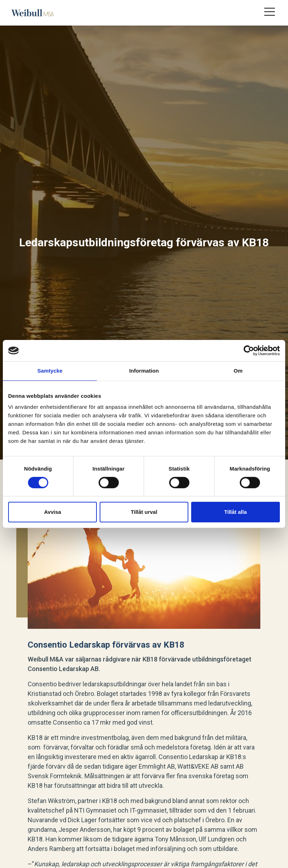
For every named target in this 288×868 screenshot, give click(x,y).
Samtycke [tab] (50, 371)
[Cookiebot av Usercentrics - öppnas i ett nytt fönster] (249, 351)
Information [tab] (144, 371)
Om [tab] (238, 371)
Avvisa (52, 512)
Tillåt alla (236, 512)
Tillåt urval (144, 512)
